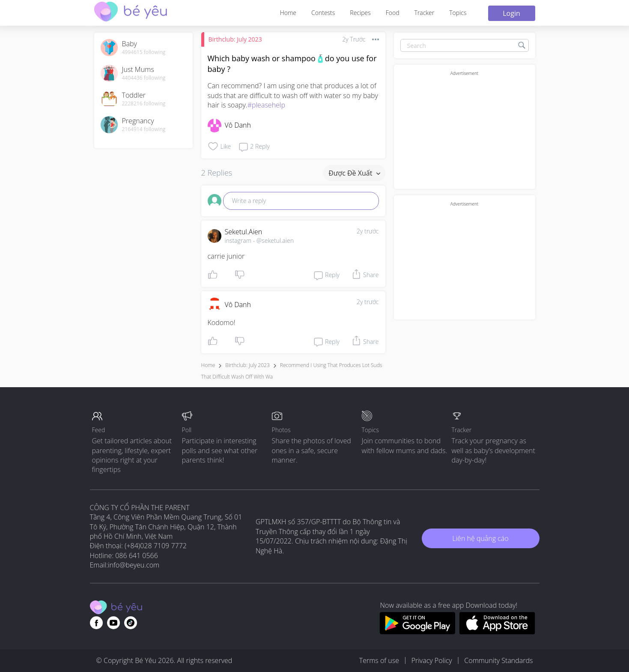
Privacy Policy (432, 660)
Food (393, 13)
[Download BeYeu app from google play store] (417, 632)
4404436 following (144, 78)
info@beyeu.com (134, 565)
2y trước (368, 231)
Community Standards (498, 660)
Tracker (424, 13)
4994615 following (144, 52)
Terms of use (379, 660)
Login (511, 13)
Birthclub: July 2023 (235, 39)
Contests (323, 13)
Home (288, 13)
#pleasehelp (266, 105)
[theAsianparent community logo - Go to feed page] (131, 13)
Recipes (360, 13)
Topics (458, 13)
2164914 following (144, 129)
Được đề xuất (354, 173)
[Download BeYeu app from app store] (497, 632)
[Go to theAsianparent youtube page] (113, 623)
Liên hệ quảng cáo (480, 538)
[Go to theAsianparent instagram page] (131, 623)
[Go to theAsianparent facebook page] (96, 623)
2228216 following (144, 104)
